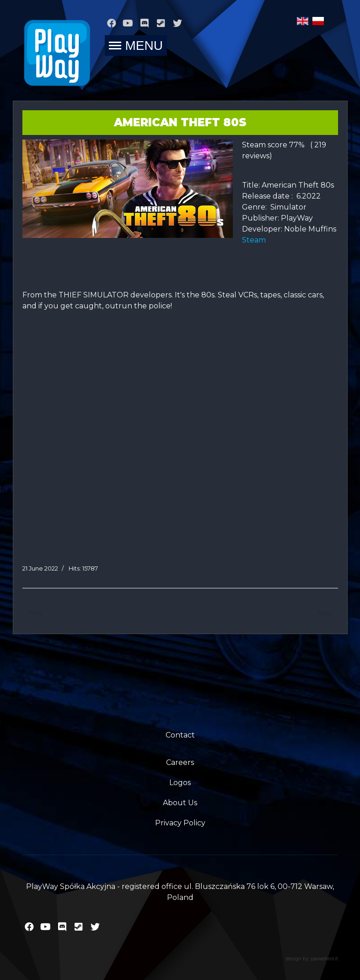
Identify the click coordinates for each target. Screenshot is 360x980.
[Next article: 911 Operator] (325, 614)
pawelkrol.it (325, 959)
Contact (180, 735)
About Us (180, 803)
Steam (257, 240)
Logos (180, 783)
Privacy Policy (180, 823)
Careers (180, 762)
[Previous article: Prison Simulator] (36, 614)
